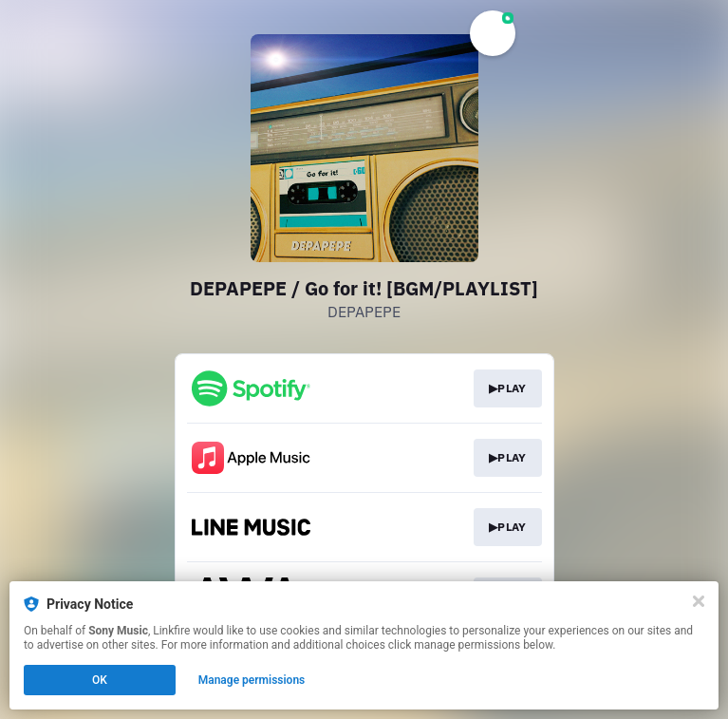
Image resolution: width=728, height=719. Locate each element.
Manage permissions (252, 680)
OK (100, 680)
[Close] (699, 601)
